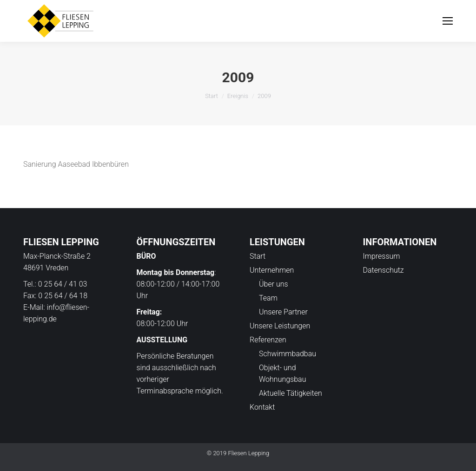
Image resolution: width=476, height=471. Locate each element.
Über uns (274, 284)
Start (212, 96)
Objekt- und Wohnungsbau (282, 373)
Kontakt (262, 407)
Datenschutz (383, 270)
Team (268, 298)
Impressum (382, 256)
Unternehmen (272, 270)
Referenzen (268, 340)
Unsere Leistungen (280, 326)
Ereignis (238, 96)
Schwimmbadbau (288, 354)
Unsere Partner (283, 312)
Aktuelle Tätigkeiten (291, 393)
